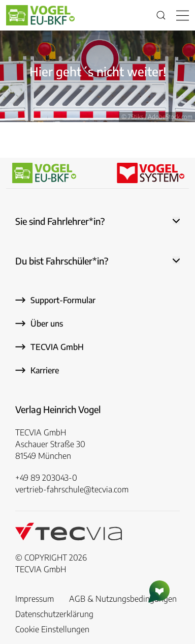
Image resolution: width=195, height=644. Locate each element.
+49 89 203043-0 (46, 478)
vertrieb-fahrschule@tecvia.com (72, 489)
